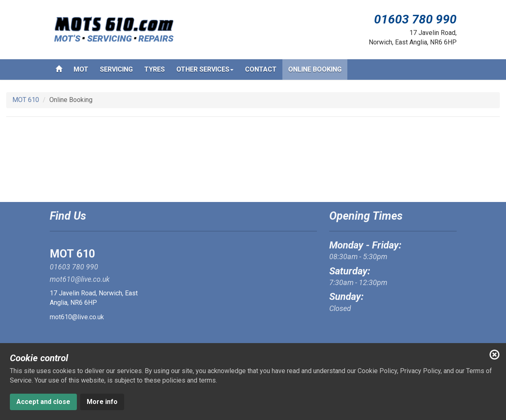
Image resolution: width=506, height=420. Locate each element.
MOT (81, 69)
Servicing (116, 69)
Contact (261, 69)
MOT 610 (26, 100)
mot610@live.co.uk (77, 317)
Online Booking (315, 69)
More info (102, 402)
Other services (205, 72)
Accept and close (43, 402)
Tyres (155, 69)
